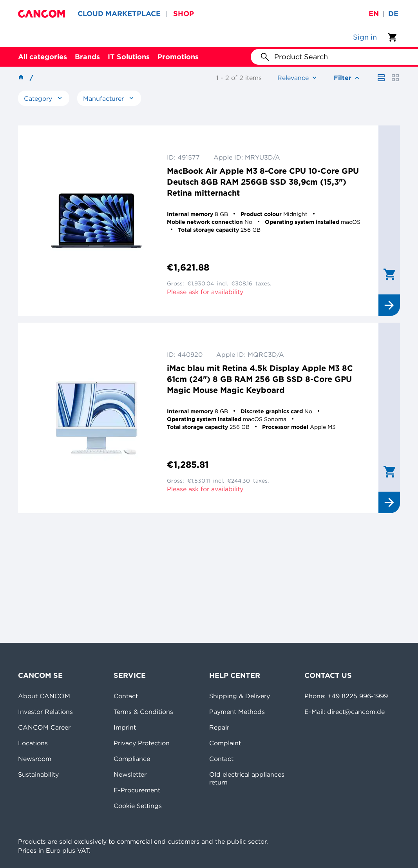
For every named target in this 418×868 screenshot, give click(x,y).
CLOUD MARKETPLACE (119, 14)
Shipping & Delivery (240, 696)
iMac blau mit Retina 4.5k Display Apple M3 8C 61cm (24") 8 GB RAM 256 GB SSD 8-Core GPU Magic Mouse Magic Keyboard (260, 379)
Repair (219, 727)
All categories (43, 57)
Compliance (132, 759)
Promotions (178, 57)
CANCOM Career (44, 727)
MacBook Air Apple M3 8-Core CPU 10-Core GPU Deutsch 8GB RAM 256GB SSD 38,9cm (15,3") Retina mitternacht (263, 182)
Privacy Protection (142, 743)
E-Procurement (137, 790)
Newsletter (130, 774)
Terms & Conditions (143, 712)
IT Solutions (129, 57)
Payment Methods (237, 712)
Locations (33, 743)
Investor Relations (45, 712)
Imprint (125, 727)
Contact (126, 696)
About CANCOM (44, 696)
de (393, 14)
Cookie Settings (138, 806)
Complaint (225, 743)
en (374, 14)
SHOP (184, 14)
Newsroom (35, 759)
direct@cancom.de (356, 712)
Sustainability (38, 774)
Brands (87, 57)
